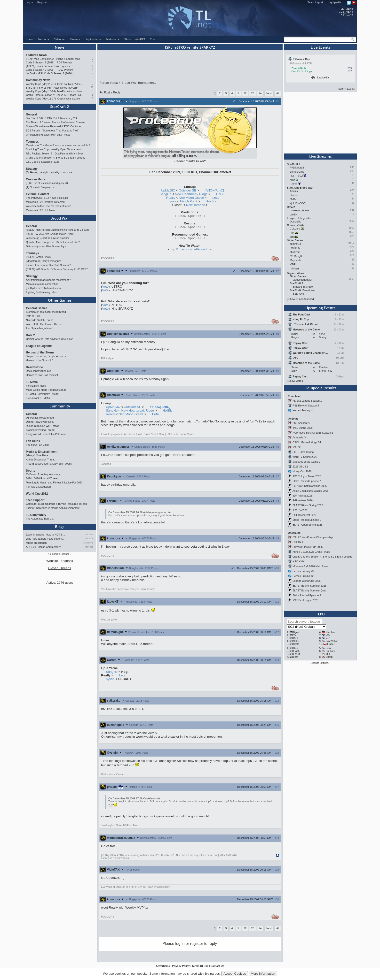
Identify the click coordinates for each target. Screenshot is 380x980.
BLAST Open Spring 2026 (307, 525)
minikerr (294, 268)
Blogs (60, 527)
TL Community (36, 515)
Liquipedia (335, 2)
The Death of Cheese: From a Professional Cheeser (56, 122)
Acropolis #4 (300, 437)
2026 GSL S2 (300, 467)
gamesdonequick (303, 280)
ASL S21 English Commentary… (45, 547)
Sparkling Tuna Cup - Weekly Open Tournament (53, 149)
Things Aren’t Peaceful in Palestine (46, 434)
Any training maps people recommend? (48, 280)
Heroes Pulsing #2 (303, 576)
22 (245, 93)
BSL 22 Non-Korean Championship (313, 537)
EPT (140, 39)
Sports (31, 471)
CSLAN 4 (298, 542)
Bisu (328, 648)
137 (91, 88)
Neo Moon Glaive (191, 198)
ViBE (293, 264)
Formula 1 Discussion (38, 487)
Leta (215, 198)
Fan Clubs (33, 441)
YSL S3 (297, 447)
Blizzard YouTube (303, 287)
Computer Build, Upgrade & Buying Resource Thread (56, 504)
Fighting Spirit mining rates (41, 292)
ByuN (296, 632)
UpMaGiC (168, 190)
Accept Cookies (235, 974)
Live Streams (320, 156)
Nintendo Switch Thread (40, 320)
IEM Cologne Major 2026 (307, 476)
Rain (296, 648)
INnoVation (332, 641)
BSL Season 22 (301, 423)
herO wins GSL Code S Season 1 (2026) (49, 73)
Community (60, 406)
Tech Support (35, 500)
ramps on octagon (36, 543)
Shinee (294, 195)
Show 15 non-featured (301, 299)
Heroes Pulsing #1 (303, 410)
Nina (293, 180)
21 (92, 66)
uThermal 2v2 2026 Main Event (310, 566)
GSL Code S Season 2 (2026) (43, 162)
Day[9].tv (295, 248)
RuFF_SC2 (296, 176)
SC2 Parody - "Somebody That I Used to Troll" (52, 130)
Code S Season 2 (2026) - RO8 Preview (49, 62)
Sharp (329, 657)
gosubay (89, 539)
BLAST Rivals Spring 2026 (308, 505)
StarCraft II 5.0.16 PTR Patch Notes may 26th (52, 88)
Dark (296, 638)
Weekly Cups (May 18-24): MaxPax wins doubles (54, 91)
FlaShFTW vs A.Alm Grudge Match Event (50, 234)
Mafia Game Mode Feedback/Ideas (46, 390)
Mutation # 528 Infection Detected (45, 202)
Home (29, 39)
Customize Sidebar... (60, 554)
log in (180, 945)
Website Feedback (60, 561)
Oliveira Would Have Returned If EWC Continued (54, 126)
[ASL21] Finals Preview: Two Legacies (48, 66)
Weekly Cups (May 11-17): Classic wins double (53, 99)
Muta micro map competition (42, 284)
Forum (44, 39)
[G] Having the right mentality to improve (49, 172)
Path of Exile (33, 316)
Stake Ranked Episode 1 (307, 520)
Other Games (60, 300)
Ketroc (294, 184)
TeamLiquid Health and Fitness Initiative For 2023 (54, 482)
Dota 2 (30, 335)
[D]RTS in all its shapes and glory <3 (47, 183)
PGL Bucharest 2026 (305, 515)
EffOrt (297, 654)
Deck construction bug (39, 371)
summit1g (295, 244)
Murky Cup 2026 (302, 471)
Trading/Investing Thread (40, 430)
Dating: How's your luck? (40, 422)
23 (253, 93)
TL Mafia (32, 382)
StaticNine (88, 543)
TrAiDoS (89, 535)
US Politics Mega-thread (40, 418)
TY (295, 635)
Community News (38, 80)
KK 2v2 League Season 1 (307, 401)
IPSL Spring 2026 (303, 428)
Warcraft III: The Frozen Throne (44, 324)
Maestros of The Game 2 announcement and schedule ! (58, 145)
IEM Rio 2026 (300, 510)
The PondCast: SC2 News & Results (47, 198)
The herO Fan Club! (37, 445)
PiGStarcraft (297, 168)
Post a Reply (110, 92)
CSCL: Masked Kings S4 (307, 442)
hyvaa (172, 201)
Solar (296, 641)
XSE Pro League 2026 (305, 600)
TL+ (152, 39)
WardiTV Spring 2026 (305, 457)
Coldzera (295, 229)
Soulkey (330, 651)
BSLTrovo (298, 294)
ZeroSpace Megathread (40, 328)
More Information (263, 974)
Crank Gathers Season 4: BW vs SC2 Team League (55, 95)
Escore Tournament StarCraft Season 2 (48, 265)
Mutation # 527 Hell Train (40, 210)
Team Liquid (315, 2)
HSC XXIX (299, 561)
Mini (328, 654)
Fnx (292, 233)
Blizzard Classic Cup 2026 (308, 547)
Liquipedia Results (320, 388)
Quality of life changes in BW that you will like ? (53, 242)
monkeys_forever (300, 210)
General (31, 115)
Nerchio (330, 632)
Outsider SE (188, 190)
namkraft (89, 547)
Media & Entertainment (42, 452)
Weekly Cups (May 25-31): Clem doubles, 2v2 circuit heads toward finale (55, 84)
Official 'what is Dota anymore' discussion (50, 339)
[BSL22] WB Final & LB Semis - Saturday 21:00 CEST (57, 269)
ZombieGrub (299, 68)
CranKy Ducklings (302, 71)
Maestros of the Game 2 (306, 462)
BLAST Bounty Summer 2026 (309, 586)
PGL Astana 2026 (303, 500)
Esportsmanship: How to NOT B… (45, 535)
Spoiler (190, 216)
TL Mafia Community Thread (42, 394)
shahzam (295, 252)
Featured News (36, 55)
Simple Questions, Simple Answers (46, 356)
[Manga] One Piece (37, 455)
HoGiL (221, 194)
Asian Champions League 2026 (311, 491)
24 (260, 93)
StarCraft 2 (60, 107)
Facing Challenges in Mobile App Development (53, 508)
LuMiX (293, 214)
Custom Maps (36, 179)
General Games (37, 308)
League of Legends (39, 346)
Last (296, 657)
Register (42, 2)
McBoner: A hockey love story (43, 474)
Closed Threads (60, 568)
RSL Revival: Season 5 (306, 406)
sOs (328, 635)
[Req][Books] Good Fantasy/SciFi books (49, 464)
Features (113, 39)
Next (269, 93)
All (278, 93)
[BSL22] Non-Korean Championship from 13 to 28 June (58, 230)
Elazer (331, 644)
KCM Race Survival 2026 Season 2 (313, 433)
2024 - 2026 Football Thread (42, 478)
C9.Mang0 (296, 256)
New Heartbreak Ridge (191, 194)
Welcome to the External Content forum (48, 206)
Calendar (59, 39)
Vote (105, 288)
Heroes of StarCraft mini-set (42, 375)
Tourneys (32, 142)
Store (128, 39)
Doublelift (295, 222)
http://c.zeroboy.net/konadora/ (191, 251)
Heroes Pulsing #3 (303, 571)
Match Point (189, 201)
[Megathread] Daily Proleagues (44, 261)
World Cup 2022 (37, 494)
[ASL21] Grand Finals (38, 257)
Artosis (294, 191)
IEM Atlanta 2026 (302, 496)
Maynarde (296, 260)
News (60, 47)
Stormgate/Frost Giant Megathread (46, 312)
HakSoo (211, 201)
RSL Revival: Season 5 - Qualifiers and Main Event (55, 153)
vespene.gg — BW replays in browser (47, 238)
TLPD (320, 614)
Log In (29, 2)
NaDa (293, 199)
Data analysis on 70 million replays (46, 246)
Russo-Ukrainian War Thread (43, 426)
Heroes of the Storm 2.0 (40, 360)
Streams (75, 39)
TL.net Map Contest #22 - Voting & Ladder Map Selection (55, 59)
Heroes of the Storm (40, 352)
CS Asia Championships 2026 (310, 486)
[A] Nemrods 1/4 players (40, 187)
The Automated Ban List (40, 519)
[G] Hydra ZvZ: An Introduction (43, 288)
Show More (295, 381)
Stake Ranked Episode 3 (307, 595)
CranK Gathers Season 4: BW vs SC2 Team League (322, 557)
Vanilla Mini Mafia (36, 386)
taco (292, 237)
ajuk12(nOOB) (298, 203)
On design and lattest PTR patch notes (48, 135)
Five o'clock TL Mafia (38, 398)
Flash (296, 651)
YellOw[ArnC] (214, 190)
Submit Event (346, 89)
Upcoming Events (320, 308)
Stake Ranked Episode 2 (307, 481)
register (197, 945)
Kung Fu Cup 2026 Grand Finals (311, 552)
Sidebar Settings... (320, 663)
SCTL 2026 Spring (303, 452)
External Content (38, 194)
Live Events (321, 47)
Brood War (60, 218)
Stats (296, 644)
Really (171, 198)
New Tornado (196, 205)
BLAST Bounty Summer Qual (309, 590)
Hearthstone (34, 367)
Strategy (32, 169)
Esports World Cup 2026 (307, 581)
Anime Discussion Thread (41, 459)
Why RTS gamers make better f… (45, 539)
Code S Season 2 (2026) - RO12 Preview (50, 70)
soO (328, 638)
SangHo (165, 194)
